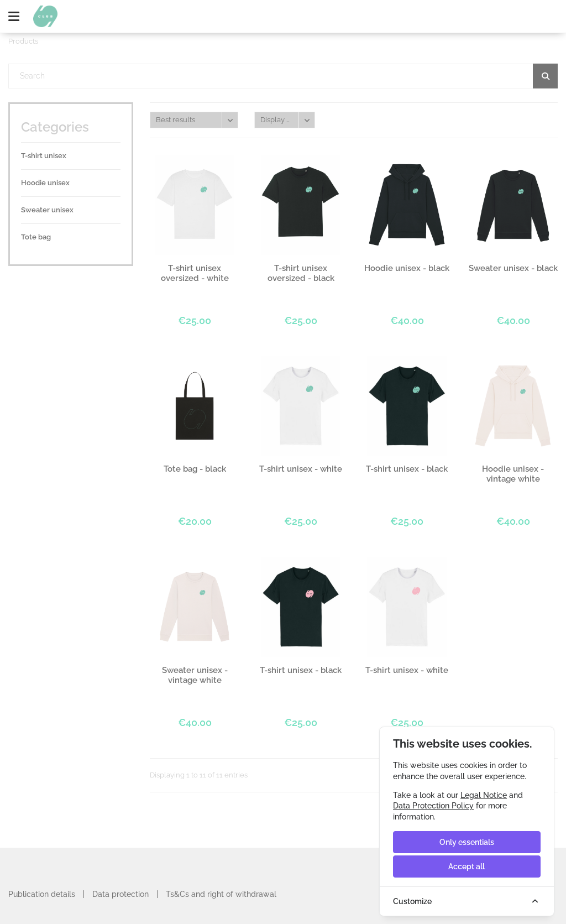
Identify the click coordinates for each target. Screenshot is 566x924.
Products (23, 41)
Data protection (120, 894)
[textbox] (283, 76)
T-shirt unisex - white (301, 469)
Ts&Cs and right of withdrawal (221, 894)
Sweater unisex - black (513, 268)
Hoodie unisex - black (407, 268)
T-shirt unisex (44, 156)
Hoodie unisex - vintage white (513, 474)
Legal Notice (484, 795)
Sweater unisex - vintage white (195, 675)
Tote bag (36, 237)
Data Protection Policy (433, 806)
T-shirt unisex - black (407, 469)
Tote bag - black (195, 469)
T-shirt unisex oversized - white (195, 273)
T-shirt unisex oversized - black (301, 273)
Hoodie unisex (45, 183)
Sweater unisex (47, 210)
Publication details (42, 894)
